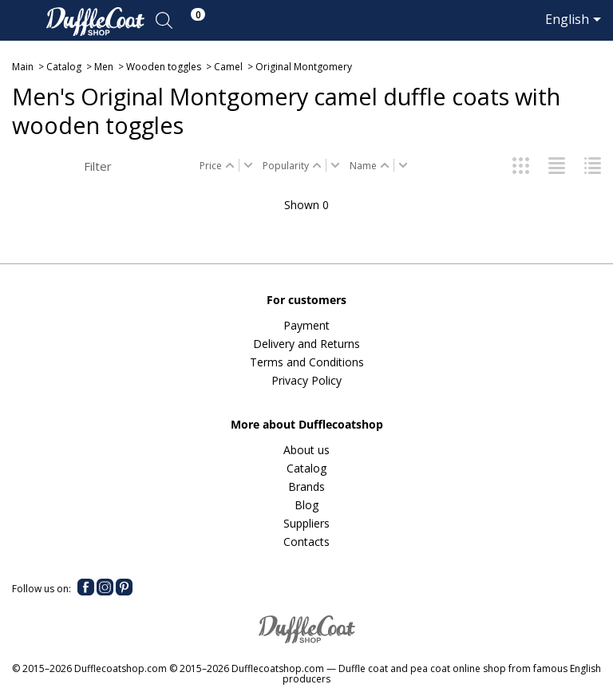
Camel (228, 67)
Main (23, 67)
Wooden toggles (164, 67)
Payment (306, 325)
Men (104, 67)
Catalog (64, 67)
